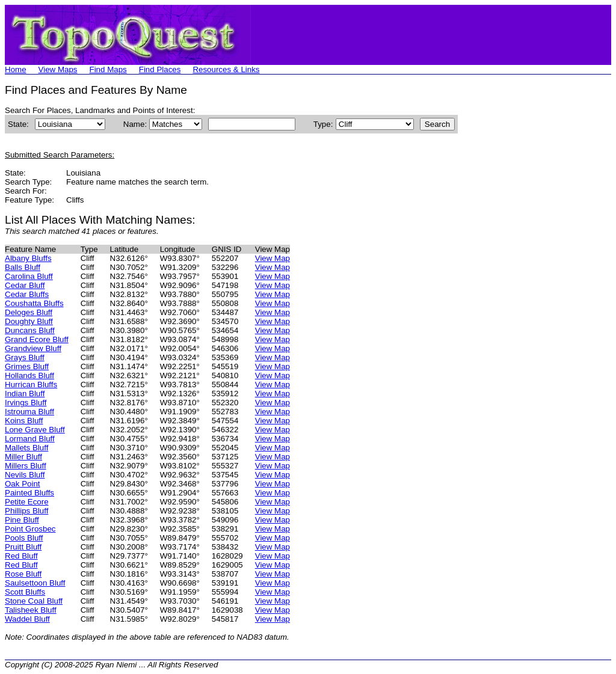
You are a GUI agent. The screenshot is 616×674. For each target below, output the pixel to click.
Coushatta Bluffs (34, 303)
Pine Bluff (22, 520)
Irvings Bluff (26, 403)
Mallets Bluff (26, 448)
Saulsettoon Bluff (35, 583)
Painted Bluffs (29, 493)
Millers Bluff (26, 466)
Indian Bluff (25, 394)
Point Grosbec (30, 529)
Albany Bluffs (28, 258)
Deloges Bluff (29, 312)
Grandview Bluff (33, 348)
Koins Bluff (24, 421)
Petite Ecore (27, 502)
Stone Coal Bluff (34, 601)
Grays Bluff (25, 357)
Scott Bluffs (25, 592)
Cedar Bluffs (27, 294)
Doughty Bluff (29, 321)
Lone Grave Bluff (35, 430)
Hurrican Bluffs (31, 384)
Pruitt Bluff (23, 547)
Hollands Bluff (29, 375)
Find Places (160, 69)
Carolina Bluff (29, 276)
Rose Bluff (23, 574)
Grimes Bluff (27, 366)
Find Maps (108, 69)
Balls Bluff (23, 267)
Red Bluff (21, 556)
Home (16, 69)
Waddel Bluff (27, 619)
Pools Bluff (24, 538)
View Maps (58, 69)
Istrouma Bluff (29, 412)
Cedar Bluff (25, 285)
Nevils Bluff (25, 475)
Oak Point (23, 484)
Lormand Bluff (30, 439)
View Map (273, 258)
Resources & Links (226, 69)
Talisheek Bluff (31, 610)
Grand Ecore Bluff (37, 339)
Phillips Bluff (26, 511)
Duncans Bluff (30, 330)
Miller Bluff (23, 457)
